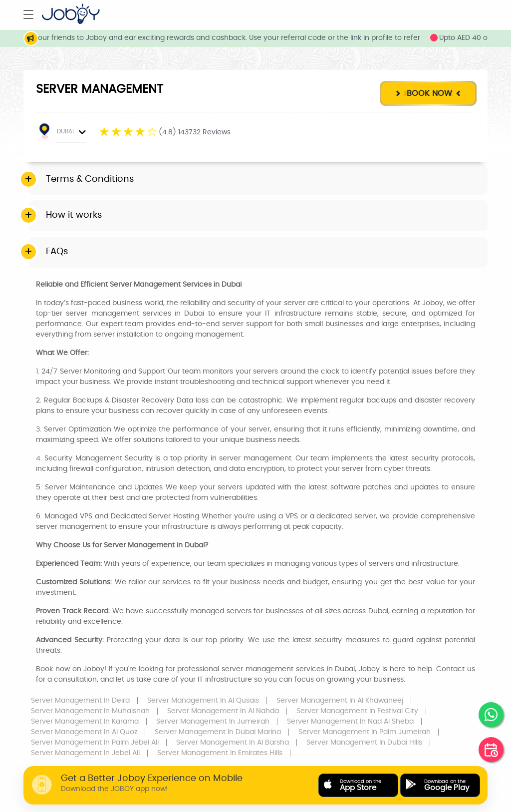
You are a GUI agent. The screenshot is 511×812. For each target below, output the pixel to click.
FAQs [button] (57, 252)
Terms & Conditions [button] (90, 179)
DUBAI (62, 133)
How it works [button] (74, 215)
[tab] (258, 180)
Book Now (428, 93)
